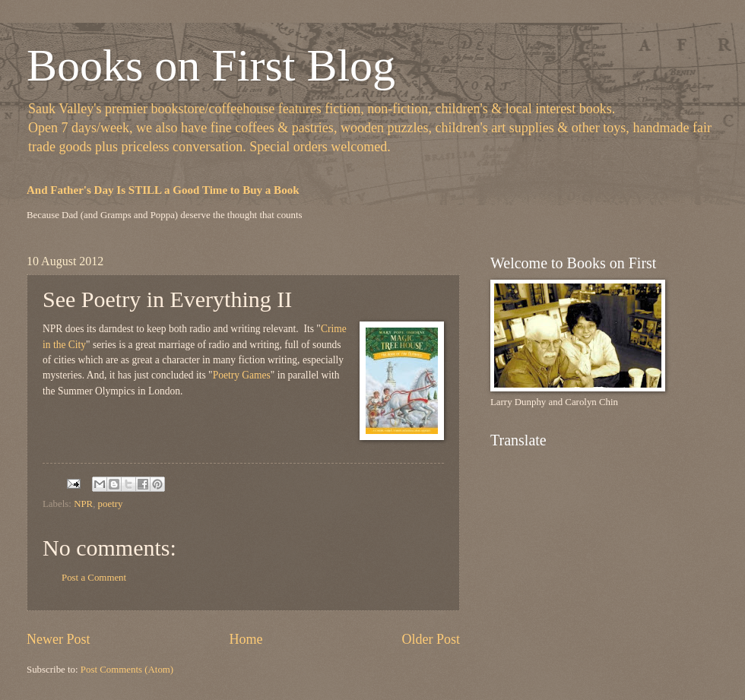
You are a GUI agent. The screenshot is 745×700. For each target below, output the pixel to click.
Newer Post (59, 639)
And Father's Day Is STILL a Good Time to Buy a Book (163, 190)
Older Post (431, 639)
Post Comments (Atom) (127, 670)
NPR (83, 504)
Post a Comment (94, 578)
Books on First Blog (211, 65)
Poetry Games (242, 375)
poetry (111, 504)
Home (246, 639)
